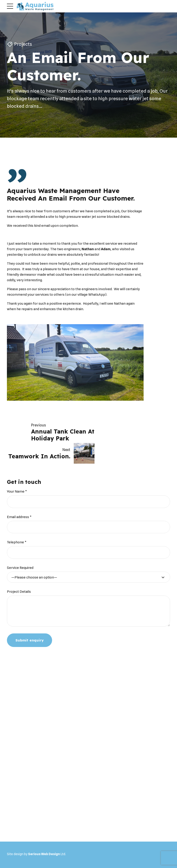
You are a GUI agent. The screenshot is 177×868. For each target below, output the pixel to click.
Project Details (19, 570)
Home (13, 848)
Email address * (19, 496)
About (25, 848)
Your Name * (17, 470)
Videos (94, 848)
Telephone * (17, 521)
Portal (107, 848)
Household (41, 848)
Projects (23, 44)
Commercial (61, 848)
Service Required (20, 547)
